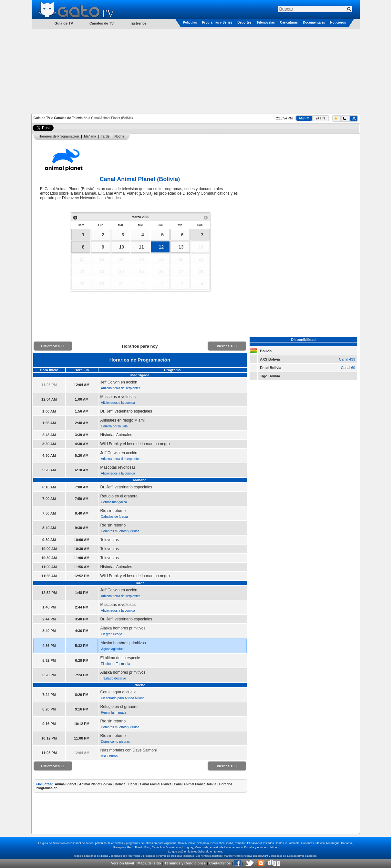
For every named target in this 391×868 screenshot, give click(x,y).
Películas (190, 22)
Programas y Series (217, 22)
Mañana (90, 136)
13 (181, 247)
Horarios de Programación (59, 136)
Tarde (105, 136)
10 (122, 247)
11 (141, 247)
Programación (47, 788)
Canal (133, 784)
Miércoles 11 (53, 346)
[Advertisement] (196, 71)
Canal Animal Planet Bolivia (195, 784)
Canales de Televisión (71, 118)
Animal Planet (66, 784)
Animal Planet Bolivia (96, 784)
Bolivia (120, 784)
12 (161, 247)
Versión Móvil (123, 863)
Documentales (314, 22)
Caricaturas (289, 22)
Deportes (244, 22)
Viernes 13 (227, 346)
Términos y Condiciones (185, 863)
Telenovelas (266, 22)
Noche (119, 136)
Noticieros (338, 22)
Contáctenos (220, 863)
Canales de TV (102, 23)
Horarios (226, 784)
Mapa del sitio (149, 863)
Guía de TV (42, 118)
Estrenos (139, 23)
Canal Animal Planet (156, 784)
